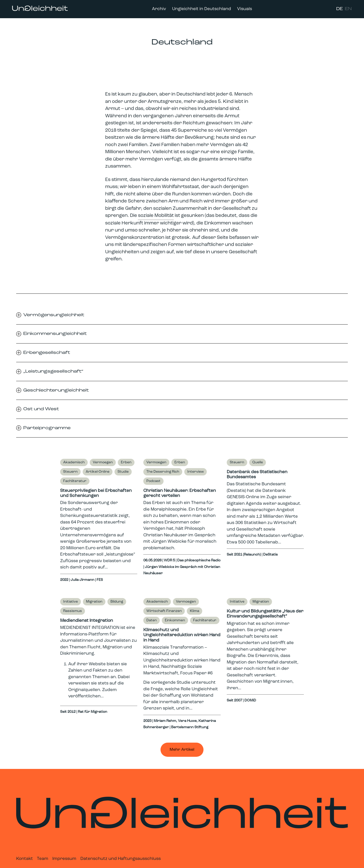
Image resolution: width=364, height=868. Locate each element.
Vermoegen (103, 462)
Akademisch (74, 462)
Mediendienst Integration (87, 621)
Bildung (117, 602)
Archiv (159, 9)
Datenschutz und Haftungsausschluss (121, 859)
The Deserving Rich (163, 472)
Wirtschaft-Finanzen (164, 611)
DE (339, 9)
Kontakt (25, 859)
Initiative (71, 602)
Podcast (153, 481)
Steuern (70, 472)
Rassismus (73, 611)
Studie (123, 472)
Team (43, 859)
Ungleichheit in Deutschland (202, 9)
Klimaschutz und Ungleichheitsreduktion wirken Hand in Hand (182, 635)
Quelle (258, 462)
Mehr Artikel (182, 750)
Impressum (64, 859)
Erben (126, 462)
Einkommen (175, 620)
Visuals (245, 9)
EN (348, 9)
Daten (152, 620)
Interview (196, 472)
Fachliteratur (75, 481)
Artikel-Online (98, 472)
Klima (195, 611)
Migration (94, 602)
